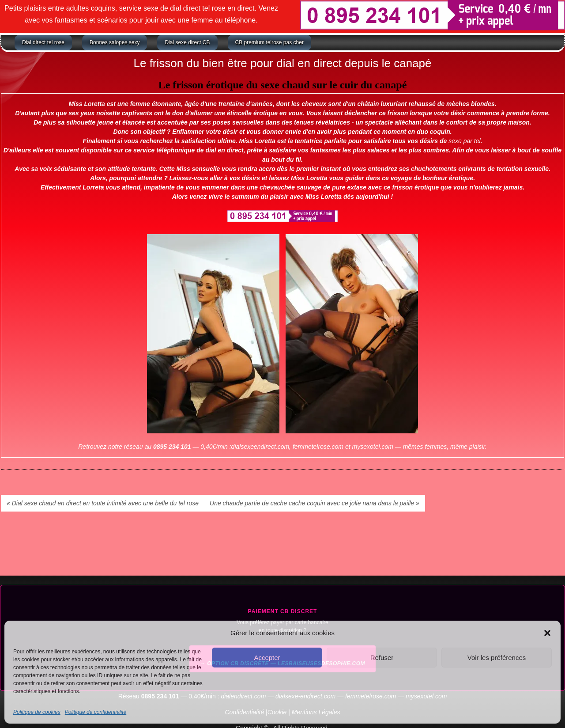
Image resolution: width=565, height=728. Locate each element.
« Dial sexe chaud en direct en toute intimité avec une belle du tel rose (103, 503)
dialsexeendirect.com (260, 447)
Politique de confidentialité (96, 712)
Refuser (382, 658)
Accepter (267, 658)
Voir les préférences (497, 658)
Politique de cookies (37, 712)
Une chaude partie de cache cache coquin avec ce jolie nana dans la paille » (315, 503)
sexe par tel (464, 141)
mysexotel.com (373, 447)
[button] (547, 633)
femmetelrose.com (318, 447)
